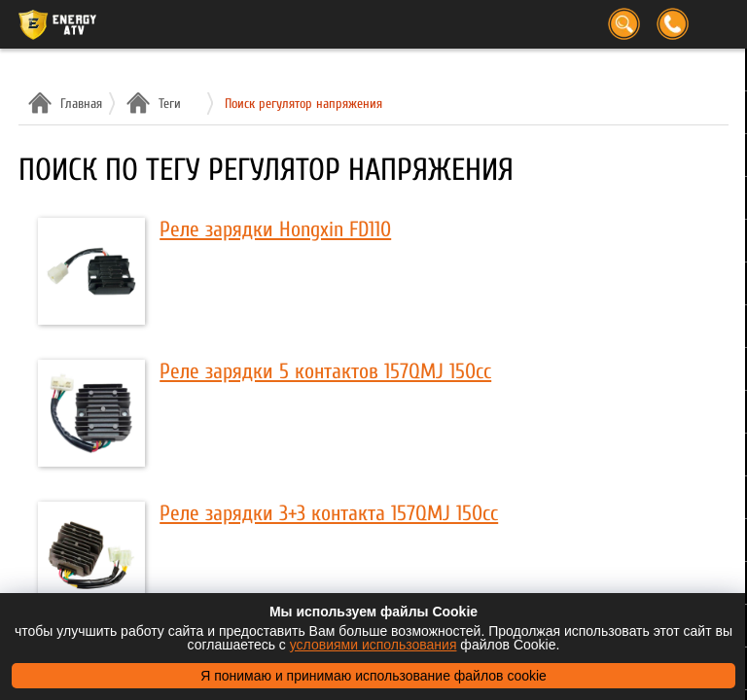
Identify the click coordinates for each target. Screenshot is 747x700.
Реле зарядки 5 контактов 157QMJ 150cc (325, 371)
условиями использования (373, 645)
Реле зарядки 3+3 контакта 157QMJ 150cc (329, 513)
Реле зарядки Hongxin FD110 (275, 229)
